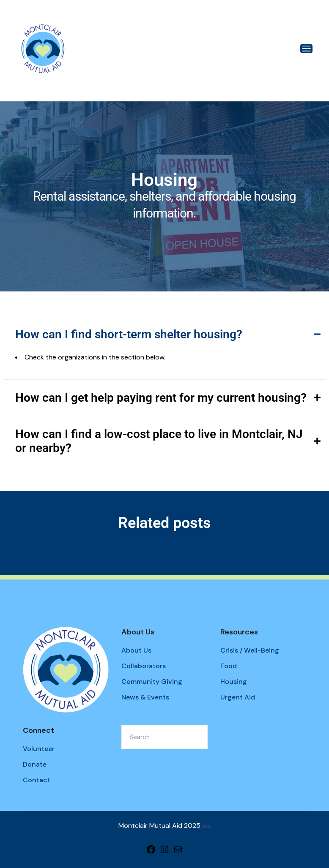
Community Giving (152, 682)
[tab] (164, 334)
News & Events (145, 697)
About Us (136, 650)
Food (229, 666)
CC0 (206, 826)
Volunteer (39, 749)
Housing (234, 682)
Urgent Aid (238, 697)
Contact (37, 780)
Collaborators (144, 666)
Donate (35, 764)
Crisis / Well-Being (250, 650)
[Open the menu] (306, 49)
